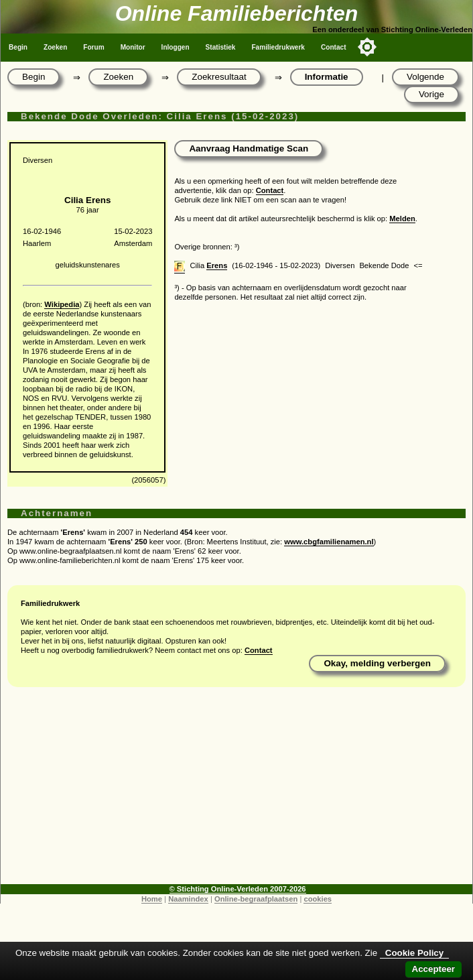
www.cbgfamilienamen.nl (329, 542)
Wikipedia (62, 304)
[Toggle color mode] (367, 47)
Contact (334, 47)
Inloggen (176, 47)
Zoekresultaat (219, 77)
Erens (217, 265)
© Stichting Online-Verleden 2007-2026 (238, 889)
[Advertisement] (236, 790)
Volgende (425, 77)
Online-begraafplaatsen (256, 899)
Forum (93, 47)
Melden (402, 219)
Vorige (431, 94)
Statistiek (221, 47)
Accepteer (433, 969)
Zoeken (55, 47)
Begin (18, 47)
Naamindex (188, 899)
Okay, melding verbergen (377, 663)
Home (152, 899)
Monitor (133, 47)
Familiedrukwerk (278, 47)
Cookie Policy (414, 953)
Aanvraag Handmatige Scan (249, 148)
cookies (318, 899)
